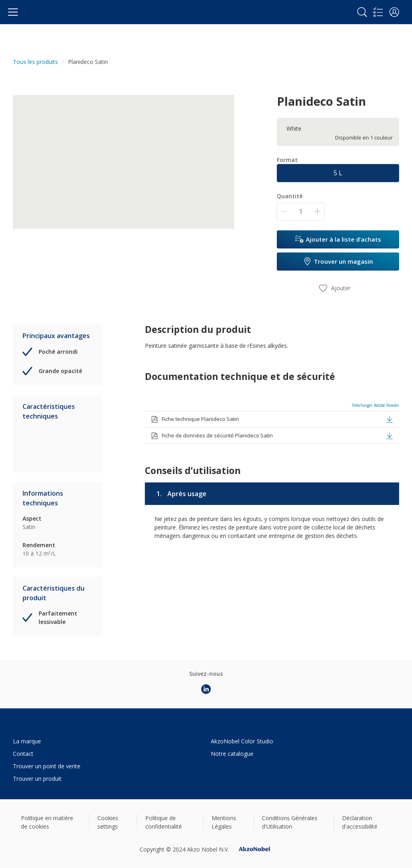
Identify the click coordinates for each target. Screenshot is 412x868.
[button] (394, 12)
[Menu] (13, 12)
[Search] (362, 12)
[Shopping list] (378, 12)
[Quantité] (301, 212)
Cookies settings (108, 822)
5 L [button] (338, 173)
